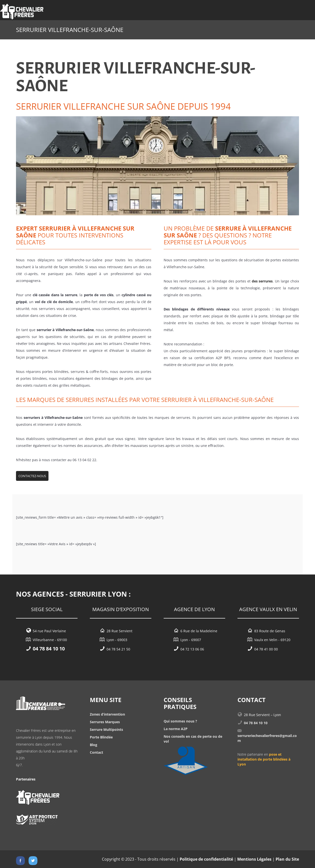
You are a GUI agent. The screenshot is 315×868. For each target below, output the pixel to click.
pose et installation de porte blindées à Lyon (264, 759)
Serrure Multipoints (106, 729)
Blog (94, 745)
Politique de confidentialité (206, 859)
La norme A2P (176, 729)
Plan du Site (287, 859)
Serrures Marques (105, 722)
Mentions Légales (254, 859)
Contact (96, 752)
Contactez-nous (32, 476)
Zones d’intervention (107, 714)
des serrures (262, 281)
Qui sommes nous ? (180, 721)
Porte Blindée (101, 737)
